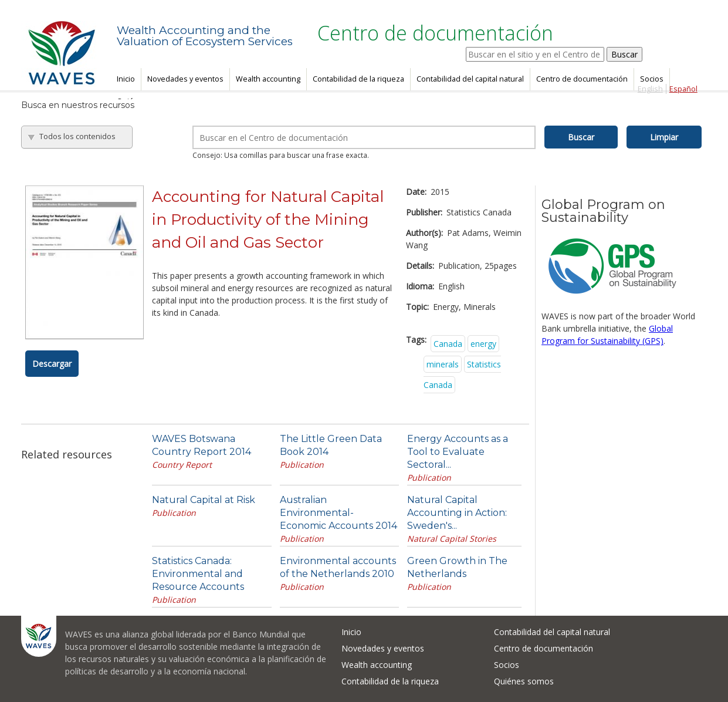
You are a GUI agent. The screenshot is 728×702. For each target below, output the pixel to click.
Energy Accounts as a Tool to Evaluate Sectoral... (458, 452)
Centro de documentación (582, 79)
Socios (652, 79)
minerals (443, 364)
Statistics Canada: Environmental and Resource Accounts (198, 574)
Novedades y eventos (185, 79)
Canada (448, 344)
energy (483, 344)
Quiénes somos (524, 681)
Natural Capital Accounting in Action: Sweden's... (457, 513)
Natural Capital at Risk (204, 500)
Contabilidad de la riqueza (358, 79)
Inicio (126, 79)
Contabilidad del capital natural (470, 79)
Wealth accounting (268, 79)
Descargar (52, 364)
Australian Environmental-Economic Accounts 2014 (338, 513)
